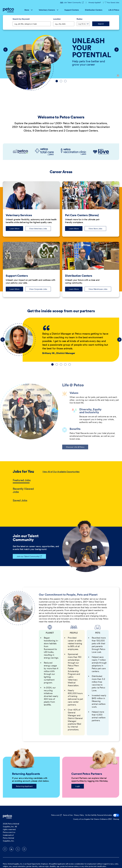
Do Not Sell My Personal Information (102, 815)
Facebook (5, 849)
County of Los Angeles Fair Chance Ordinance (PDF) (93, 819)
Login (78, 786)
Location (57, 19)
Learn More (16, 229)
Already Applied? (95, 2)
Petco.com (55, 815)
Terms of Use (68, 815)
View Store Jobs (95, 229)
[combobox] (64, 24)
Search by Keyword (21, 19)
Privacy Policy (79, 815)
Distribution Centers (94, 10)
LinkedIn (11, 849)
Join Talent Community (71, 2)
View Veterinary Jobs (38, 229)
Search (101, 24)
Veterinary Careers (49, 10)
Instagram (24, 849)
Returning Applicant (24, 786)
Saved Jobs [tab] (20, 500)
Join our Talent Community (26, 556)
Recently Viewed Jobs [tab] (23, 490)
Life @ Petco (114, 10)
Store (28, 10)
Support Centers (72, 10)
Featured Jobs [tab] (22, 480)
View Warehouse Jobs (98, 289)
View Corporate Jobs (38, 289)
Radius (79, 19)
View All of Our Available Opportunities (61, 472)
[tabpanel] (76, 486)
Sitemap (116, 819)
